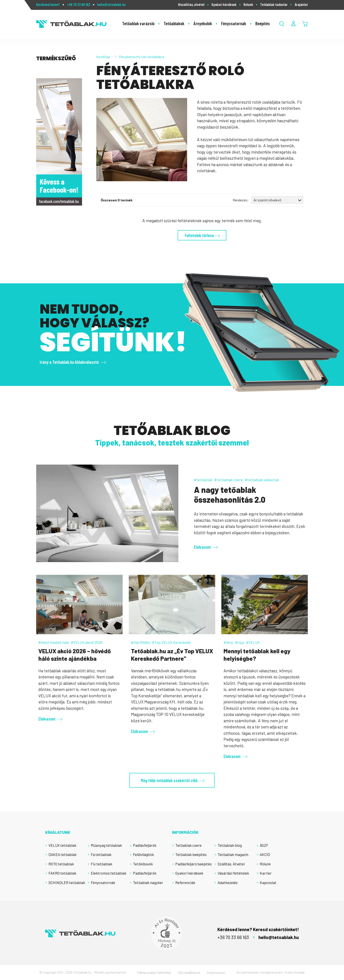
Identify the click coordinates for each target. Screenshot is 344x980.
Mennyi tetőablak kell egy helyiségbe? (257, 655)
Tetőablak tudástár (274, 4)
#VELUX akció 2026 (87, 642)
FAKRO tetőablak (62, 873)
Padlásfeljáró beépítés (193, 864)
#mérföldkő (141, 642)
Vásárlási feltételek (233, 873)
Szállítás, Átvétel (231, 864)
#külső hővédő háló (54, 642)
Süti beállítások (189, 972)
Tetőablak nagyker (148, 882)
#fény (228, 642)
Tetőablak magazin (233, 854)
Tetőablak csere (188, 845)
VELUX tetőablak (62, 845)
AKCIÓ (265, 854)
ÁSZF (264, 845)
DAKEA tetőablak (63, 854)
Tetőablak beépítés (191, 854)
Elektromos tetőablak (109, 873)
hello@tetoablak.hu (111, 4)
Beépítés (263, 23)
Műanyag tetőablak (106, 845)
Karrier (266, 873)
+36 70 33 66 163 (79, 4)
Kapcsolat (268, 882)
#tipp (240, 642)
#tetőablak (203, 480)
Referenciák (185, 882)
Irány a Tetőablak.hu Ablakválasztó (69, 362)
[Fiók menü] (293, 24)
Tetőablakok (174, 23)
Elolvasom (202, 547)
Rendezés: (241, 200)
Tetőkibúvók (143, 864)
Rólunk (248, 4)
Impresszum (216, 972)
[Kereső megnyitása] (282, 24)
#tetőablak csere (228, 480)
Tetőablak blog (230, 845)
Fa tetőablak (101, 854)
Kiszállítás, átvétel (191, 4)
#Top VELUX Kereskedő (171, 642)
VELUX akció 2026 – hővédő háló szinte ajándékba (75, 655)
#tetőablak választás (262, 480)
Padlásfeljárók (145, 845)
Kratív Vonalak (295, 972)
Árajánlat (301, 4)
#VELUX (253, 642)
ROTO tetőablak (61, 864)
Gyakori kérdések (224, 4)
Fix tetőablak (102, 864)
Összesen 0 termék (117, 200)
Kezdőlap (103, 57)
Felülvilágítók (143, 854)
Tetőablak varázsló (138, 23)
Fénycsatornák (234, 23)
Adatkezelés (228, 882)
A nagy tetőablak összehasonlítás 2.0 (230, 494)
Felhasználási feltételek (154, 972)
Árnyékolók (203, 23)
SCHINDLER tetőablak (67, 882)
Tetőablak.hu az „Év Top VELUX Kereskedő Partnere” (172, 655)
